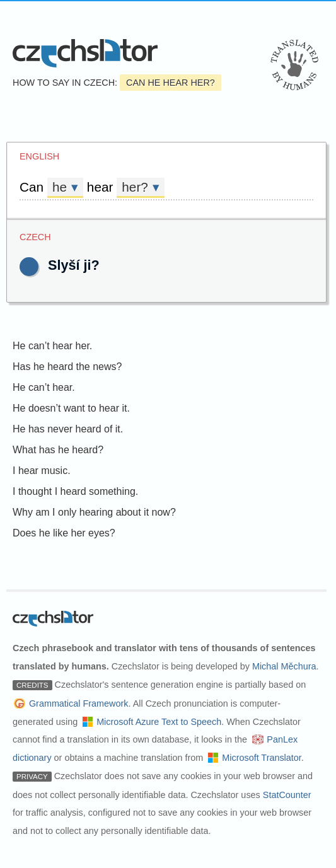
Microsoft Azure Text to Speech (159, 722)
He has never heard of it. (68, 429)
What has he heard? (58, 450)
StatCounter (287, 795)
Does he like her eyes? (64, 533)
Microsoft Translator (262, 758)
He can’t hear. (44, 387)
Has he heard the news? (67, 367)
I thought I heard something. (75, 491)
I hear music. (42, 471)
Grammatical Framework (79, 703)
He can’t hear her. (52, 346)
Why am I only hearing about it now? (94, 512)
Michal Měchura (284, 666)
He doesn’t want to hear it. (71, 408)
